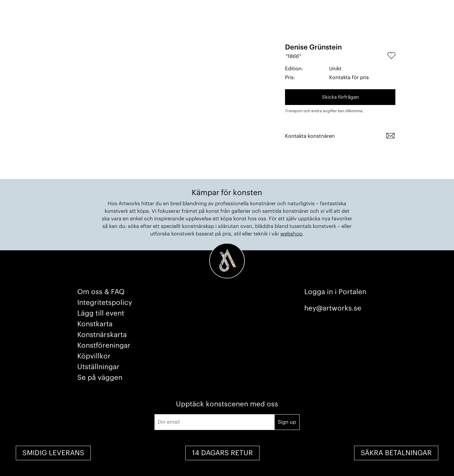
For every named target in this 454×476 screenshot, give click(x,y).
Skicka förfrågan (340, 97)
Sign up (287, 422)
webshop (291, 234)
